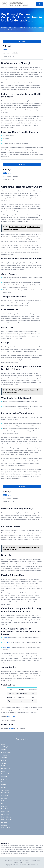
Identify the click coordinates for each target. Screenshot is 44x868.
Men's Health (5, 812)
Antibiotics (4, 758)
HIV (2, 804)
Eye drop (4, 787)
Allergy (3, 744)
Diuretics (4, 785)
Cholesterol (5, 777)
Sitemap (28, 863)
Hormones (4, 806)
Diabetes (4, 782)
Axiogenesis (17, 860)
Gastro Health (5, 790)
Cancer (3, 771)
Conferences (26, 860)
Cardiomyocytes (36, 860)
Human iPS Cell (8, 860)
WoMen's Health (6, 828)
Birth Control (5, 766)
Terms (22, 863)
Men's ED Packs (6, 809)
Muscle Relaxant (6, 820)
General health (13, 28)
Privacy (16, 863)
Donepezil (6, 638)
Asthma (4, 763)
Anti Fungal (5, 747)
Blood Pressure (6, 769)
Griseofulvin (5, 795)
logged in (11, 729)
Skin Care (4, 825)
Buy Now (22, 41)
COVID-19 (4, 779)
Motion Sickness (6, 817)
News (6, 28)
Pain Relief (4, 822)
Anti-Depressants (6, 752)
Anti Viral (4, 750)
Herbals (4, 801)
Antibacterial (5, 755)
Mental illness (5, 814)
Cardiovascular (6, 774)
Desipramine (7, 643)
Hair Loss (4, 798)
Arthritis (4, 760)
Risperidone (6, 648)
